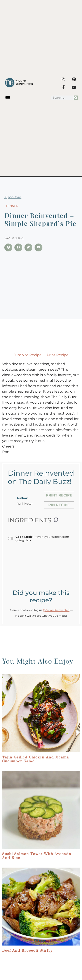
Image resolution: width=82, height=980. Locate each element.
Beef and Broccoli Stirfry (27, 951)
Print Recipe (58, 355)
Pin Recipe (59, 505)
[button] (8, 97)
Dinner (12, 206)
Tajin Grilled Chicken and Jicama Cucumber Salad (36, 759)
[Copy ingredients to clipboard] (56, 520)
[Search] (76, 98)
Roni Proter (25, 504)
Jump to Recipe (28, 355)
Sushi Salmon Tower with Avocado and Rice (37, 856)
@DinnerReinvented (56, 610)
